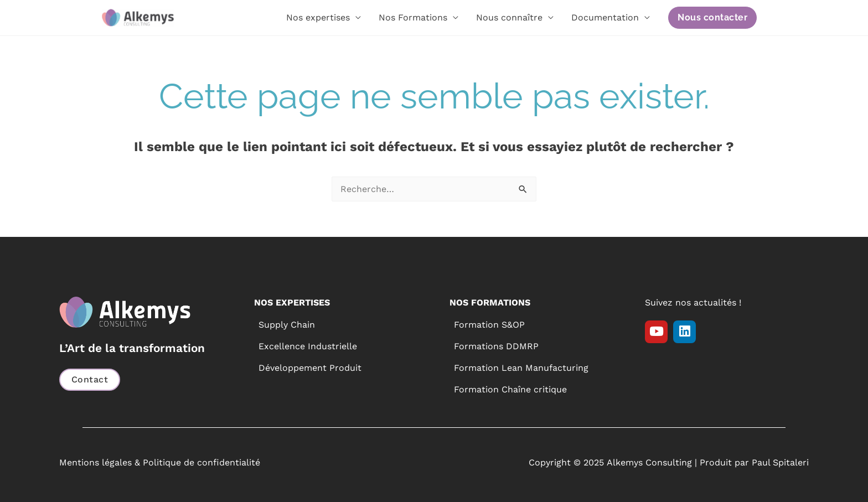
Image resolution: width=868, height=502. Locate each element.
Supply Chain (287, 325)
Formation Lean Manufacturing (521, 368)
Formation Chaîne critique (510, 389)
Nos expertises (318, 17)
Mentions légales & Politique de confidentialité (160, 462)
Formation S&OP (489, 325)
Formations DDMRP (496, 346)
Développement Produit (310, 368)
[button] (712, 18)
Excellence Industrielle (308, 346)
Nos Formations (413, 17)
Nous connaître (509, 17)
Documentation (605, 17)
